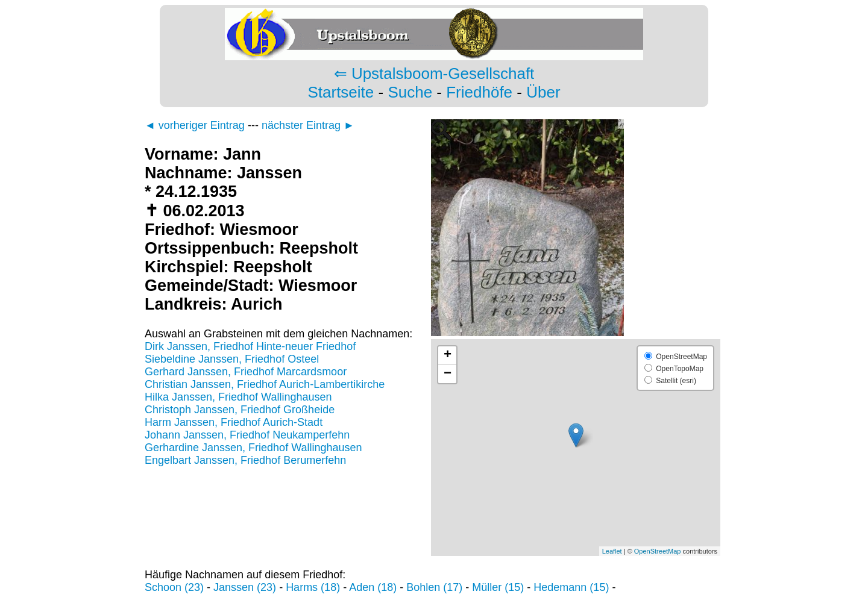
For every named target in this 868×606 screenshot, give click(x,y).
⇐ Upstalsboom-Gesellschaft (434, 73)
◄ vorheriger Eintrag (195, 125)
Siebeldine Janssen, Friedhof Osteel (232, 359)
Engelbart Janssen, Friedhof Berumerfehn (245, 460)
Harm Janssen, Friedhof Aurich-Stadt (234, 422)
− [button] (448, 374)
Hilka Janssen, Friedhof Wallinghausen (238, 397)
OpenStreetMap (658, 551)
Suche (410, 92)
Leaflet (612, 551)
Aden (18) (373, 587)
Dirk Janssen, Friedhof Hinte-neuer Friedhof (250, 346)
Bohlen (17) (434, 587)
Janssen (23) (245, 587)
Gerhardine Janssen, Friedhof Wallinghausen (253, 448)
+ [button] (448, 355)
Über (543, 92)
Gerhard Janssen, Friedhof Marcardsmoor (246, 372)
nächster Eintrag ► (308, 125)
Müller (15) (498, 587)
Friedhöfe (479, 92)
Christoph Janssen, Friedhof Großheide (240, 410)
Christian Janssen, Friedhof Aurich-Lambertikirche (265, 384)
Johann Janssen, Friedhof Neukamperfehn (247, 435)
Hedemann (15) (571, 587)
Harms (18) (313, 587)
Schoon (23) (174, 587)
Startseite (341, 92)
